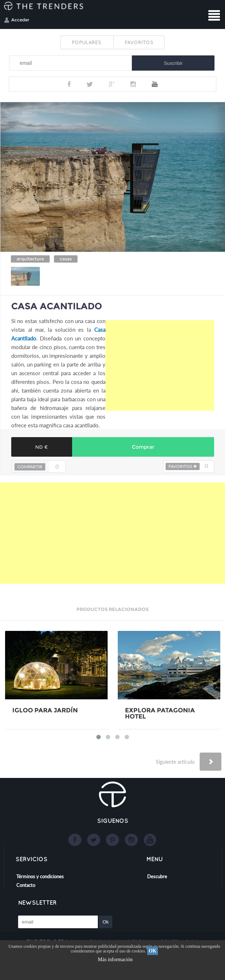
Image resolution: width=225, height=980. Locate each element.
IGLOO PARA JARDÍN (45, 710)
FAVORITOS (139, 42)
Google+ (112, 84)
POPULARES (87, 42)
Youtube (155, 84)
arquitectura (30, 259)
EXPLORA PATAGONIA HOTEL (160, 713)
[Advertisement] (160, 365)
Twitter (90, 84)
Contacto (26, 885)
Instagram (133, 84)
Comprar (143, 447)
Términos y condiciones (40, 876)
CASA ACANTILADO (57, 306)
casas (66, 259)
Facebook (69, 84)
